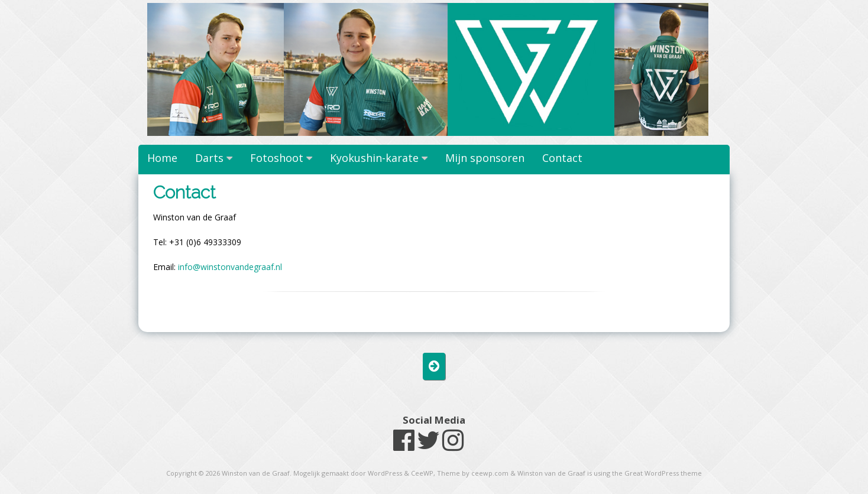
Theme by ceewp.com (473, 473)
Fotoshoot (277, 158)
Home (162, 158)
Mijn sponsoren (485, 158)
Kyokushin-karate (374, 158)
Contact (562, 158)
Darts (209, 158)
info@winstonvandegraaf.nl (230, 267)
